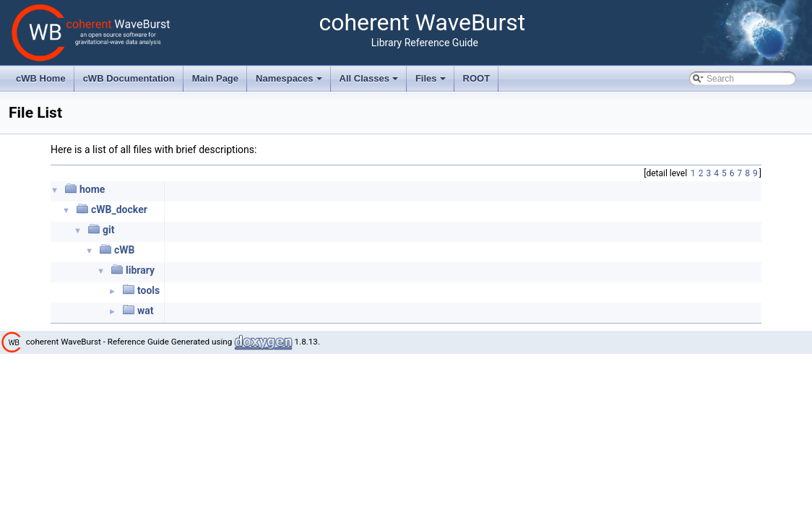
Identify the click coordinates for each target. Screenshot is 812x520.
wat (146, 311)
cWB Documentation (129, 78)
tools (148, 290)
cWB (124, 250)
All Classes (370, 82)
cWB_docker (119, 209)
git (108, 230)
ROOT (477, 78)
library (140, 270)
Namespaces (290, 82)
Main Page (215, 78)
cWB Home (41, 78)
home (92, 189)
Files (432, 82)
